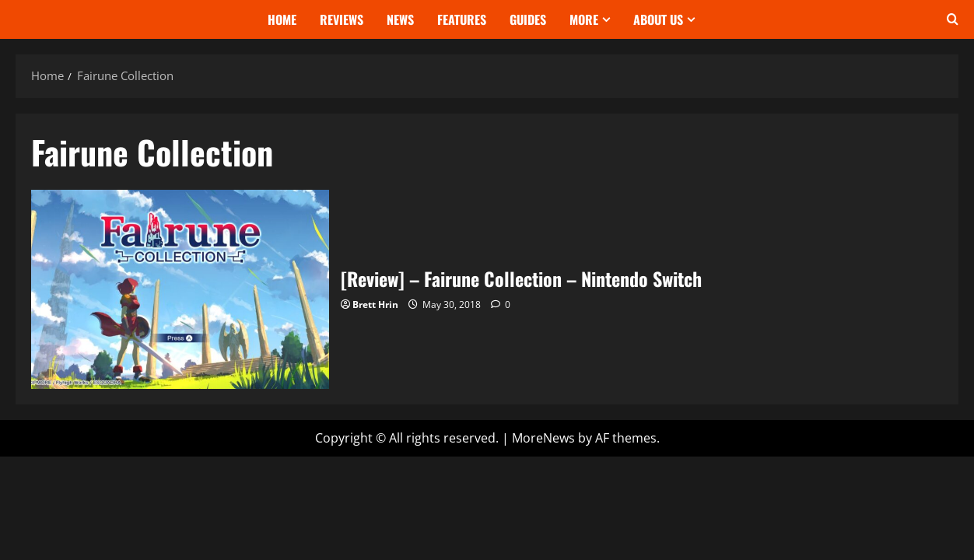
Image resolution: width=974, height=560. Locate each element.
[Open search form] (953, 19)
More (584, 19)
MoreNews (543, 438)
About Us (658, 19)
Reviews (342, 19)
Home (282, 19)
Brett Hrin (375, 304)
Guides (528, 19)
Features (462, 19)
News (400, 19)
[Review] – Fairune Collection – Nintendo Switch (180, 289)
